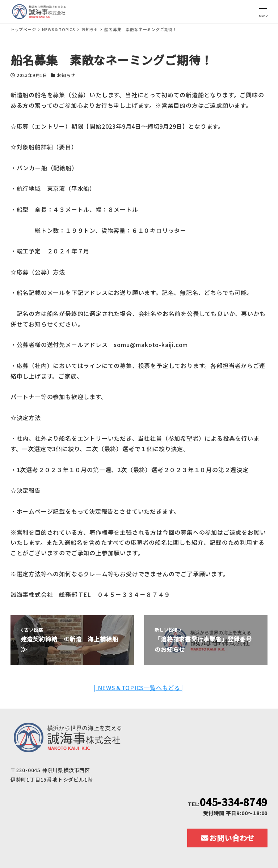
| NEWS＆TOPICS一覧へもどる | (139, 688)
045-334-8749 (234, 802)
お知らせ (66, 75)
